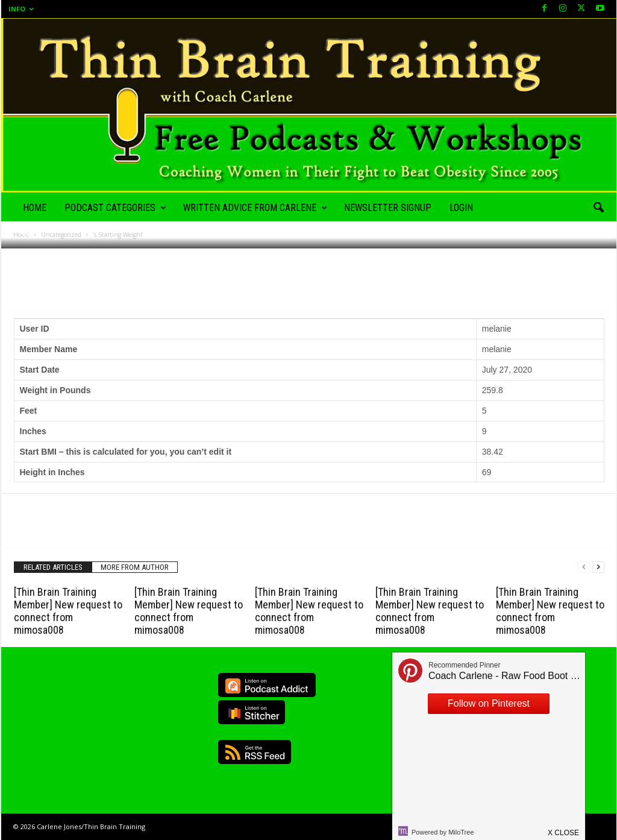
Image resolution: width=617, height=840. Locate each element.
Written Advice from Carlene (255, 208)
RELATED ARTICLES (53, 567)
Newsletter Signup (388, 208)
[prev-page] (584, 567)
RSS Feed (255, 752)
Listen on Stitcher (252, 712)
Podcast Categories (115, 208)
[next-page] (598, 567)
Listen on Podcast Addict (267, 685)
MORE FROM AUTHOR (135, 567)
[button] (598, 208)
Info (21, 9)
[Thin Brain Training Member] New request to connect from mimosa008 (68, 611)
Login (461, 208)
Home (35, 208)
